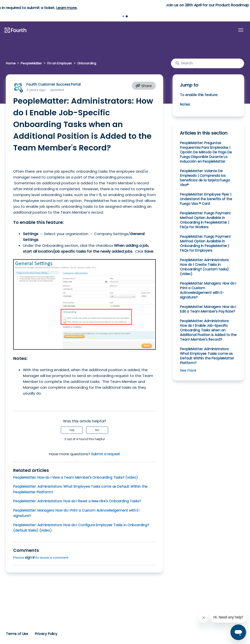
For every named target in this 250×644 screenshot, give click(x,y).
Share (144, 86)
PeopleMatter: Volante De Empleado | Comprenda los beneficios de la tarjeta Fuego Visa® (205, 178)
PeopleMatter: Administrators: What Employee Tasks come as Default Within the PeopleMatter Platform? (207, 356)
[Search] (208, 63)
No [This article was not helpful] (97, 430)
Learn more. (153, 8)
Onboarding (87, 63)
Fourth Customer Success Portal (53, 84)
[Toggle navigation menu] (241, 30)
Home (11, 63)
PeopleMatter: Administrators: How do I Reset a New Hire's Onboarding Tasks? (77, 501)
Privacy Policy (46, 634)
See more (188, 370)
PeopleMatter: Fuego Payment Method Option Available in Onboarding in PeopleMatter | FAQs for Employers (205, 243)
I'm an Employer (60, 63)
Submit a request (106, 454)
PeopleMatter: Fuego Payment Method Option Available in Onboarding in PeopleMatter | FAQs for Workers (205, 220)
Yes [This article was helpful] (72, 430)
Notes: (185, 104)
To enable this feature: (199, 95)
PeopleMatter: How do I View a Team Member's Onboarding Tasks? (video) (75, 477)
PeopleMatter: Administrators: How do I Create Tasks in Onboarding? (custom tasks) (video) (205, 267)
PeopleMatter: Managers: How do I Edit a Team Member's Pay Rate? (208, 309)
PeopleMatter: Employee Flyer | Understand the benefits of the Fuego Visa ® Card (206, 199)
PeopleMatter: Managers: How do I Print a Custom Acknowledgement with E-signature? (208, 290)
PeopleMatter (31, 63)
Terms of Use (17, 634)
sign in (30, 557)
